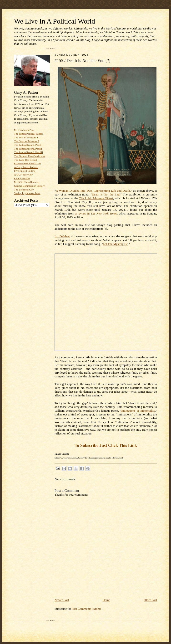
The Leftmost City (24, 190)
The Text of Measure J (26, 137)
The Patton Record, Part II (28, 149)
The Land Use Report (25, 160)
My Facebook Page (24, 130)
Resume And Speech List (28, 163)
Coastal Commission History (29, 186)
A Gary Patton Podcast (26, 167)
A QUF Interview (23, 175)
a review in (96, 213)
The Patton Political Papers (28, 134)
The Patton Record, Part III (28, 152)
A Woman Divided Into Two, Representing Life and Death (93, 191)
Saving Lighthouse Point (27, 193)
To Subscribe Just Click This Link (106, 445)
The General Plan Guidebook (30, 156)
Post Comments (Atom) (86, 609)
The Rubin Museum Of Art (96, 198)
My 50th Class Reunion (27, 182)
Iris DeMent (62, 236)
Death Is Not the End (106, 194)
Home (106, 600)
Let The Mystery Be (115, 244)
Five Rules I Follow (25, 171)
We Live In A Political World (55, 21)
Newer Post (62, 600)
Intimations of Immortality (138, 411)
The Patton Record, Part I (28, 145)
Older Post (150, 600)
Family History (22, 178)
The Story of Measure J (27, 141)
